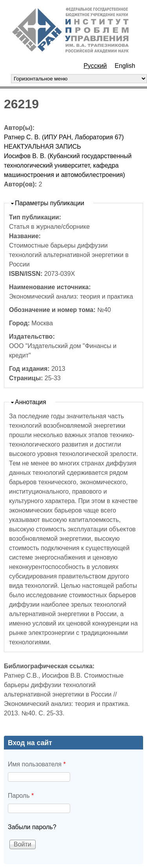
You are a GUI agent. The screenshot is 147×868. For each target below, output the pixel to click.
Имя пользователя (37, 764)
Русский (95, 66)
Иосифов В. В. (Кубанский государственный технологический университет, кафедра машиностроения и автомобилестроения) (68, 165)
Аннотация (31, 402)
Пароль (21, 796)
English (125, 66)
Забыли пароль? (32, 827)
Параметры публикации (50, 203)
